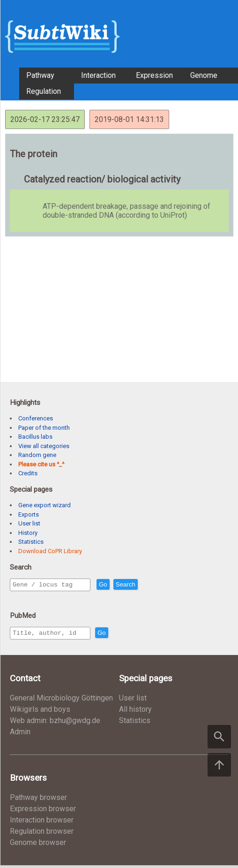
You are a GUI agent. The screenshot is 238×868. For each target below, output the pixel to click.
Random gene (37, 455)
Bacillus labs (35, 437)
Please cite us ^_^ (41, 464)
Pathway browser (38, 800)
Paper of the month (44, 428)
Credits (28, 473)
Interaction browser (42, 823)
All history (135, 712)
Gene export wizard (45, 505)
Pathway (40, 75)
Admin (20, 735)
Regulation (44, 91)
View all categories (44, 446)
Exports (29, 514)
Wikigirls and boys (40, 712)
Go (123, 585)
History (28, 533)
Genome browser (38, 845)
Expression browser (43, 811)
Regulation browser (42, 834)
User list (29, 523)
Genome (204, 75)
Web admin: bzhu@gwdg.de (55, 723)
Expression (154, 75)
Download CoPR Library (50, 551)
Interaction (98, 75)
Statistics (31, 542)
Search (146, 585)
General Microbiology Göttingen (61, 701)
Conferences (36, 418)
